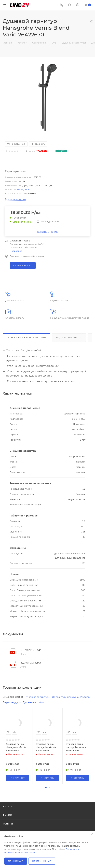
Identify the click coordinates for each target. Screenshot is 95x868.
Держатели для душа (65, 697)
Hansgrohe (23, 189)
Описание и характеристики (26, 338)
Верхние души (12, 702)
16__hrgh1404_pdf (30, 650)
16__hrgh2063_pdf (30, 663)
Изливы (85, 697)
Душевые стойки (33, 702)
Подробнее (16, 251)
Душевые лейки (13, 697)
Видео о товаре (69, 338)
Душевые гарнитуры (37, 697)
